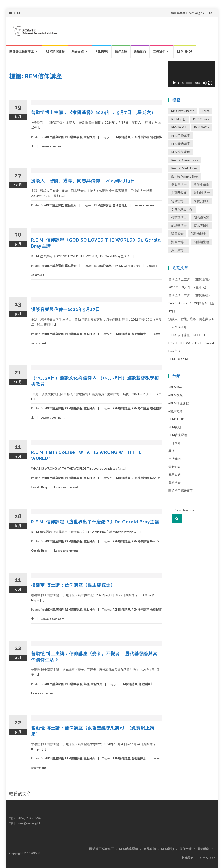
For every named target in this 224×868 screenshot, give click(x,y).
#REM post (176, 387)
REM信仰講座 (121, 137)
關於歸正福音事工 (22, 51)
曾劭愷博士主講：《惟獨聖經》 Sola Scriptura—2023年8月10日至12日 (191, 303)
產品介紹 (77, 51)
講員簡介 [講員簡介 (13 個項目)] (177, 234)
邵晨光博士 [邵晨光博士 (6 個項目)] (198, 234)
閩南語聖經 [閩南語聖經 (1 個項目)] (201, 242)
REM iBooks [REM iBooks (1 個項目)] (201, 119)
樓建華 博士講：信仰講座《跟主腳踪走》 (73, 585)
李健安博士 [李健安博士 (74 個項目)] (201, 201)
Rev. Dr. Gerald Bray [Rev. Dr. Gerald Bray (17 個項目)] (185, 160)
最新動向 (140, 51)
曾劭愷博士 (120, 205)
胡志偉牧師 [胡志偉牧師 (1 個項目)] (201, 217)
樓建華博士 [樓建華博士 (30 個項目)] (179, 217)
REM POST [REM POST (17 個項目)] (179, 127)
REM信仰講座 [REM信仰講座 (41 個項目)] (181, 136)
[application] (192, 74)
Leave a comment (53, 146)
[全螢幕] (210, 83)
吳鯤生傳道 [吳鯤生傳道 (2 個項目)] (201, 185)
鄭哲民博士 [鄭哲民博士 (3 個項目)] (179, 242)
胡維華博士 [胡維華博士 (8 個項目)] (179, 225)
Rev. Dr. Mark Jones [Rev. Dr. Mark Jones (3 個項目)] (184, 168)
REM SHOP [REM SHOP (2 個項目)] (202, 127)
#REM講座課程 (54, 137)
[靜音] (205, 83)
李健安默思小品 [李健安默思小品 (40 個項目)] (182, 209)
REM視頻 (102, 51)
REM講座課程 (55, 51)
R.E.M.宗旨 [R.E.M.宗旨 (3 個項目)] (178, 119)
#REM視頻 (176, 395)
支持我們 (159, 51)
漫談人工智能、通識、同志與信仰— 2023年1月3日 (83, 181)
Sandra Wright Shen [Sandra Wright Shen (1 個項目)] (185, 176)
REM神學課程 (140, 137)
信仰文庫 (121, 51)
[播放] (174, 83)
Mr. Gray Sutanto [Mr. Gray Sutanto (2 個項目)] (183, 111)
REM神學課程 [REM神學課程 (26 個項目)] (181, 152)
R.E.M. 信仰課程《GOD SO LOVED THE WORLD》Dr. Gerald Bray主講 (191, 343)
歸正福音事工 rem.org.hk (188, 13)
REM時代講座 (140, 408)
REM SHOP (185, 51)
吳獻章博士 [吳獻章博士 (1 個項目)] (179, 185)
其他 (87, 684)
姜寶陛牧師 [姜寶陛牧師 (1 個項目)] (179, 193)
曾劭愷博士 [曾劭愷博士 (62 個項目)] (179, 201)
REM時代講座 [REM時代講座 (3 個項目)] (181, 144)
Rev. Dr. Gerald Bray (126, 266)
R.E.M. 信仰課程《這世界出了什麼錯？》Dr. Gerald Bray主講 (95, 522)
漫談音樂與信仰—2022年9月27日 (66, 309)
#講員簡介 (175, 411)
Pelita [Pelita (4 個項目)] (206, 111)
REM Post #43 (178, 359)
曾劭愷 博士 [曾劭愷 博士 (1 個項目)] (202, 193)
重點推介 (89, 137)
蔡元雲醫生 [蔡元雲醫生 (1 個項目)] (201, 225)
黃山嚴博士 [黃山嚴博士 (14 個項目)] (179, 250)
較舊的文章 (20, 793)
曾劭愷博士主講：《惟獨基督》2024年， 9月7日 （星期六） (93, 112)
